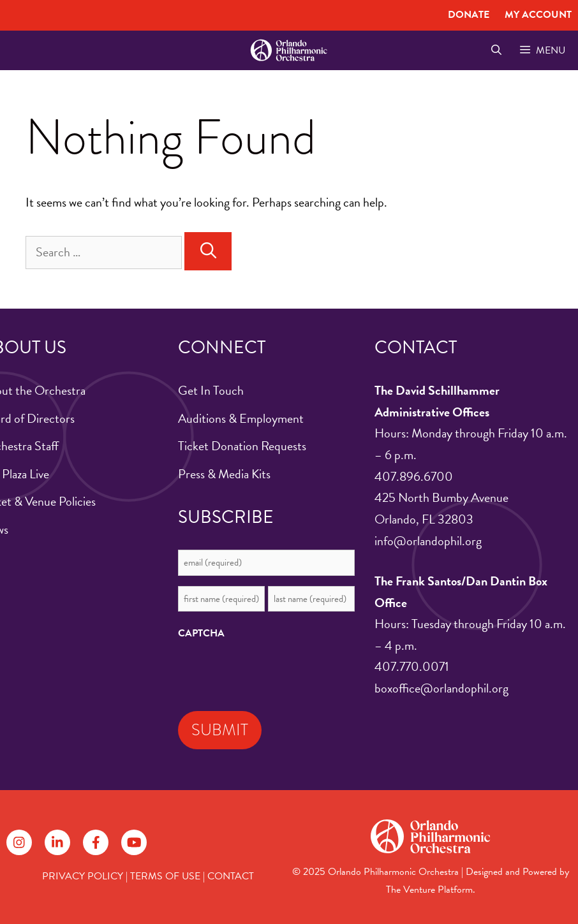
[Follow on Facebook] (96, 842)
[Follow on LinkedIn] (57, 842)
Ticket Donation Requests (242, 446)
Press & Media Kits (224, 474)
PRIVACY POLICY (83, 876)
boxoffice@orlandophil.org (441, 688)
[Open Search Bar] (496, 50)
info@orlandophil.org (428, 541)
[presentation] (275, 672)
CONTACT (231, 876)
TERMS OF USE (165, 876)
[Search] (208, 251)
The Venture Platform (429, 890)
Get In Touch (211, 390)
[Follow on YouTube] (134, 842)
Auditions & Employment (241, 418)
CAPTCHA (201, 633)
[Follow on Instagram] (19, 842)
